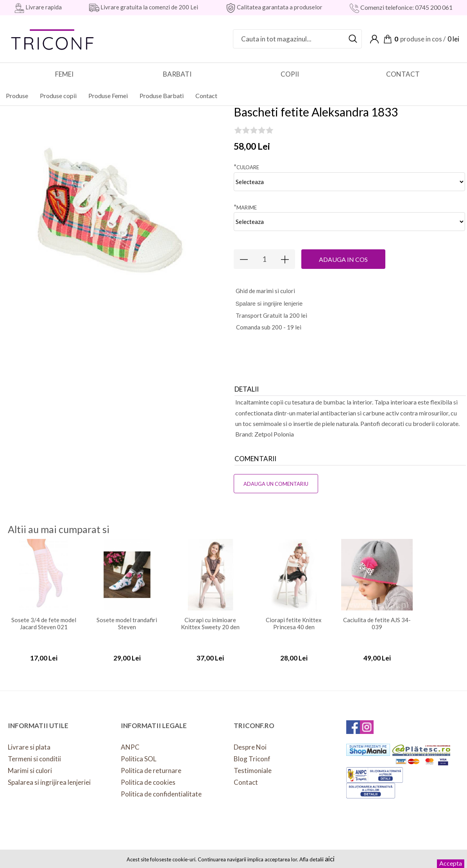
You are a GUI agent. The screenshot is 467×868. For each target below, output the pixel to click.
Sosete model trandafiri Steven (127, 617)
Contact (246, 776)
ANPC (130, 741)
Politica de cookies (148, 776)
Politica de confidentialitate (161, 788)
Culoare (246, 160)
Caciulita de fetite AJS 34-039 (377, 617)
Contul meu (374, 39)
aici (330, 859)
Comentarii (255, 452)
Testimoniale (253, 764)
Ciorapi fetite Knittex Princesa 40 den (294, 617)
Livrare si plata (29, 741)
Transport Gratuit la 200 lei (271, 309)
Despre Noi (250, 741)
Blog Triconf (252, 753)
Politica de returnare (151, 764)
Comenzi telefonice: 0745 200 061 (406, 7)
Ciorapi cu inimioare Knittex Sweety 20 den (210, 617)
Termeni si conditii (34, 753)
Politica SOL (139, 753)
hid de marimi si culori (265, 285)
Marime (245, 201)
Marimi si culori (30, 764)
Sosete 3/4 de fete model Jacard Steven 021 (44, 617)
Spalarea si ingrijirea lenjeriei (49, 776)
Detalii (247, 383)
